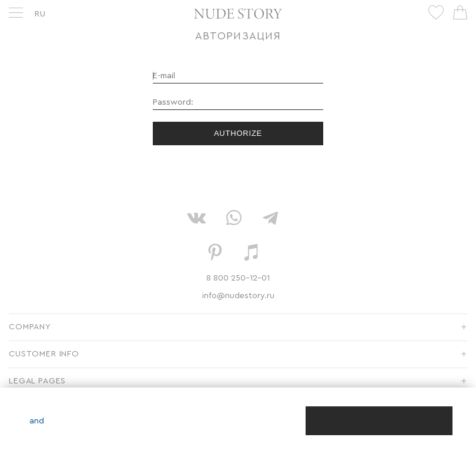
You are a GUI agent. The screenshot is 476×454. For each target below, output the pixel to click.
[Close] (379, 421)
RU (40, 14)
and (37, 421)
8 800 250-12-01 (238, 278)
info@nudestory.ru (238, 296)
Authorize (238, 133)
